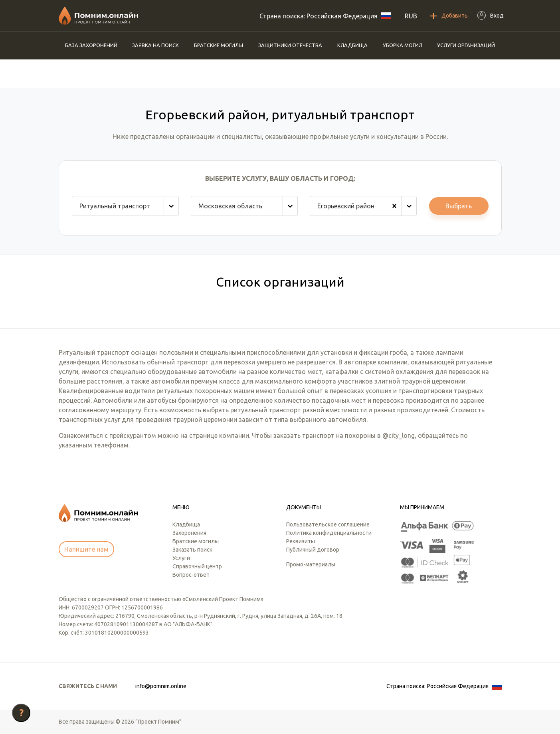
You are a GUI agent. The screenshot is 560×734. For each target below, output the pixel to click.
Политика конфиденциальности (329, 533)
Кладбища (352, 45)
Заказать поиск (192, 550)
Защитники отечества (290, 45)
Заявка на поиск (155, 45)
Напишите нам (86, 549)
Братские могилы (219, 45)
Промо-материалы (311, 564)
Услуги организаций (466, 45)
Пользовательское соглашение (328, 524)
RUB (411, 16)
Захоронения (189, 533)
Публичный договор (313, 550)
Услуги (181, 558)
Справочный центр (197, 566)
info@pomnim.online (161, 686)
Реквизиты (301, 541)
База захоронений (91, 45)
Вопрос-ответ (191, 575)
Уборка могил (403, 45)
